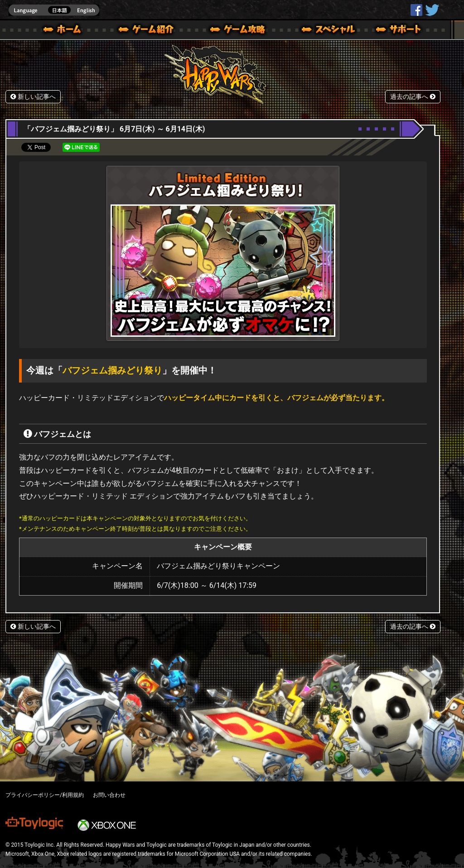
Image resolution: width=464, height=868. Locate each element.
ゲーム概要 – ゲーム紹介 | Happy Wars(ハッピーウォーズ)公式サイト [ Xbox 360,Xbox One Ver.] (149, 31)
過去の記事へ (413, 97)
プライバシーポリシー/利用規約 (45, 795)
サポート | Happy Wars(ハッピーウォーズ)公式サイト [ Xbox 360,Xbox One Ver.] (399, 31)
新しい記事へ (33, 97)
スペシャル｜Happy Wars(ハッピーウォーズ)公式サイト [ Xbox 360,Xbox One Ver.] (316, 31)
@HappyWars (432, 10)
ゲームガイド (232, 31)
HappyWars (416, 10)
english (54, 10)
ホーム (66, 31)
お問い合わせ (109, 795)
